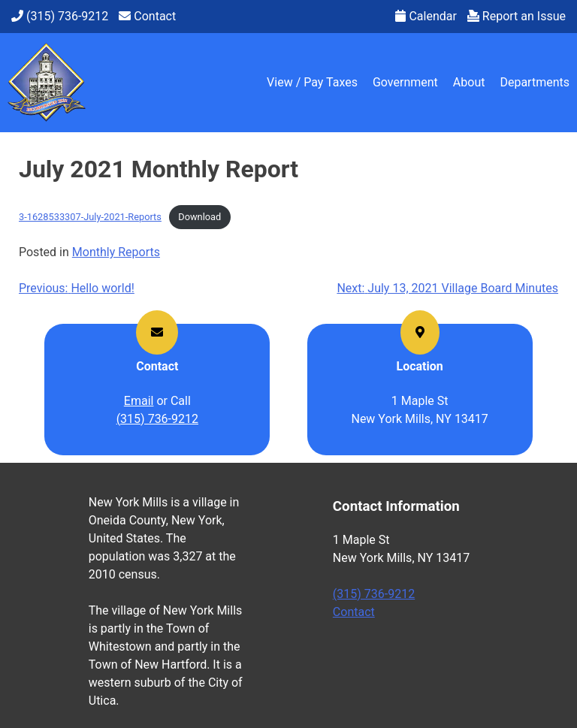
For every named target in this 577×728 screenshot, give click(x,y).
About (469, 82)
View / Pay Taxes (312, 82)
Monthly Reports (116, 252)
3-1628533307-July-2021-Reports (90, 217)
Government (405, 82)
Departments (535, 82)
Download (199, 217)
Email (139, 401)
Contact (354, 612)
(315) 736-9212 (157, 419)
